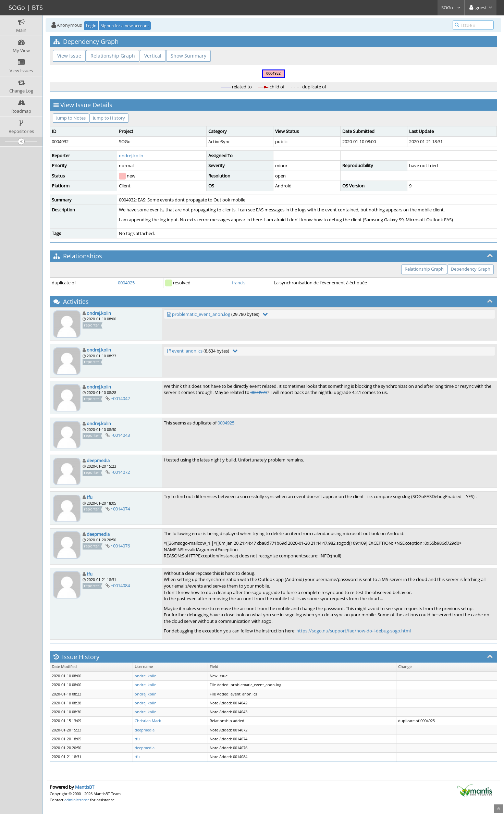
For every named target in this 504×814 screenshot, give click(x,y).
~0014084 (120, 585)
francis (239, 283)
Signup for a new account (125, 26)
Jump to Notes (71, 118)
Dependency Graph (471, 269)
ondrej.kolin (131, 156)
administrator (77, 800)
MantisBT (85, 787)
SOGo (451, 8)
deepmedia (98, 460)
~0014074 (120, 509)
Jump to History (109, 118)
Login (91, 26)
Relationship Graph (113, 56)
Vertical (153, 56)
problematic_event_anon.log (201, 314)
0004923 (259, 392)
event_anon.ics (187, 351)
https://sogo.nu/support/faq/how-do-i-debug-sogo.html (354, 631)
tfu (90, 497)
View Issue (69, 56)
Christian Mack (148, 721)
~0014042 (120, 398)
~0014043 (120, 435)
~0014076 (120, 546)
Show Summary (188, 56)
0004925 (126, 283)
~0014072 (120, 472)
